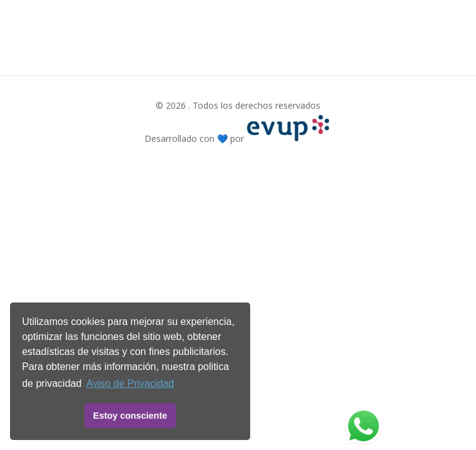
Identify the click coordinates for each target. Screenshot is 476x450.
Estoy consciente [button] (130, 416)
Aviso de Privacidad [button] (130, 383)
